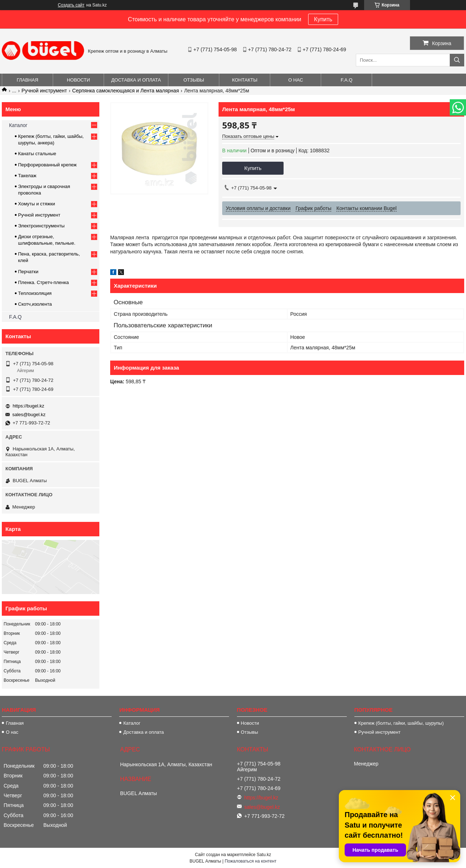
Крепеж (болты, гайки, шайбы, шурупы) (401, 723)
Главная (27, 80)
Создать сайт (71, 5)
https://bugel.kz (28, 406)
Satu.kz (264, 855)
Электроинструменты (41, 226)
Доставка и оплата (136, 80)
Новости (78, 80)
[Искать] (457, 60)
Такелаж (27, 176)
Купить (323, 19)
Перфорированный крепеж (47, 165)
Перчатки (28, 272)
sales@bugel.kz (29, 415)
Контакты (245, 80)
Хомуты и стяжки (36, 204)
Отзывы (194, 80)
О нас (296, 80)
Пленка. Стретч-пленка (43, 282)
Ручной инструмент (44, 91)
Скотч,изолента (35, 304)
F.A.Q (347, 80)
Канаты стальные (37, 154)
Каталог (18, 125)
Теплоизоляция (35, 293)
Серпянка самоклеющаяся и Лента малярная (126, 91)
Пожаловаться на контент (251, 861)
